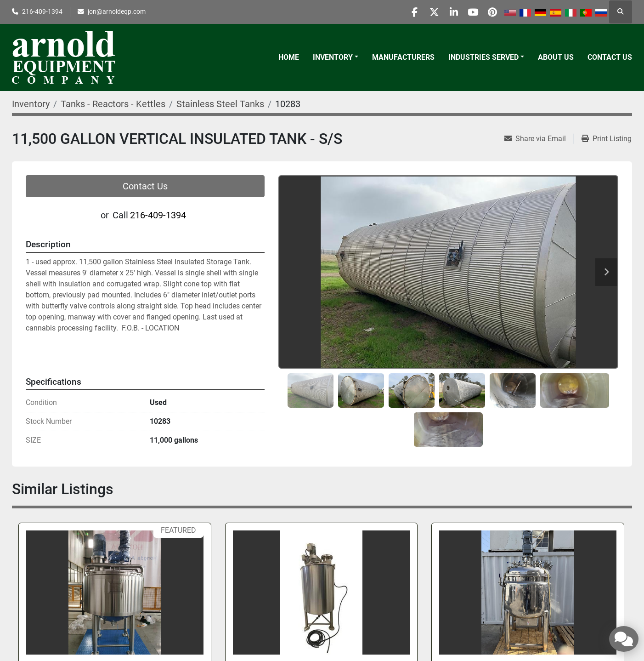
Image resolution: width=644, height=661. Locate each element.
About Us (556, 57)
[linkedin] (444, 12)
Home (289, 57)
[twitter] (420, 12)
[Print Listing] (607, 139)
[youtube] (467, 12)
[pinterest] (491, 12)
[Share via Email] (539, 139)
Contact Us (610, 57)
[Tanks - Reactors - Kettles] (113, 104)
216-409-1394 (42, 11)
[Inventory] (31, 104)
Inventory (333, 57)
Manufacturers (403, 57)
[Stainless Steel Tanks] (220, 104)
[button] (336, 57)
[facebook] (397, 12)
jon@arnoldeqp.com (117, 11)
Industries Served (483, 57)
